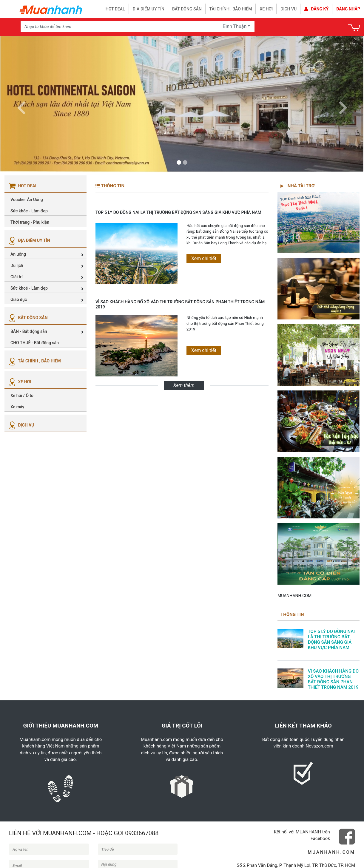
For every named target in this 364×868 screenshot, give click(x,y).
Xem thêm (184, 385)
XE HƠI (19, 382)
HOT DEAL (115, 9)
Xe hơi (266, 9)
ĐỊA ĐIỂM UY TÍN (29, 240)
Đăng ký (316, 9)
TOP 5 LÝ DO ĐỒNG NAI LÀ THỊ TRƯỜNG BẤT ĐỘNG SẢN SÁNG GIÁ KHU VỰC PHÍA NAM (178, 212)
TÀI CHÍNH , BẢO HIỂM (34, 361)
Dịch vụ (289, 9)
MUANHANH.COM (294, 596)
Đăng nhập (348, 9)
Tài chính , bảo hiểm (231, 9)
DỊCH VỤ (21, 425)
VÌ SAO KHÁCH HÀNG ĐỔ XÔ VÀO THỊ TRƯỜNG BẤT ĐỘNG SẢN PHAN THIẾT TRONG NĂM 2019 (180, 304)
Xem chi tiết (204, 258)
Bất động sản (187, 9)
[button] (21, 104)
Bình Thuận (235, 26)
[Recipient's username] (119, 27)
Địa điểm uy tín (149, 9)
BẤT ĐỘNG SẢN (28, 318)
